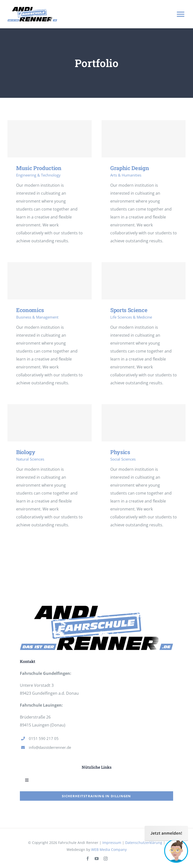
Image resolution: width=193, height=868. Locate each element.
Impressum (112, 843)
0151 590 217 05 (44, 738)
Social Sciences (123, 459)
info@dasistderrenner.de (50, 747)
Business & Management (37, 317)
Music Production (39, 168)
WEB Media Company (109, 850)
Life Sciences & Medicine (131, 317)
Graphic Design (130, 168)
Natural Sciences (30, 459)
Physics (120, 452)
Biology (26, 452)
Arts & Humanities (126, 175)
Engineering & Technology (38, 175)
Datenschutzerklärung (144, 843)
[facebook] (88, 859)
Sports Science (129, 310)
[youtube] (97, 859)
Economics (30, 310)
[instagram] (106, 859)
